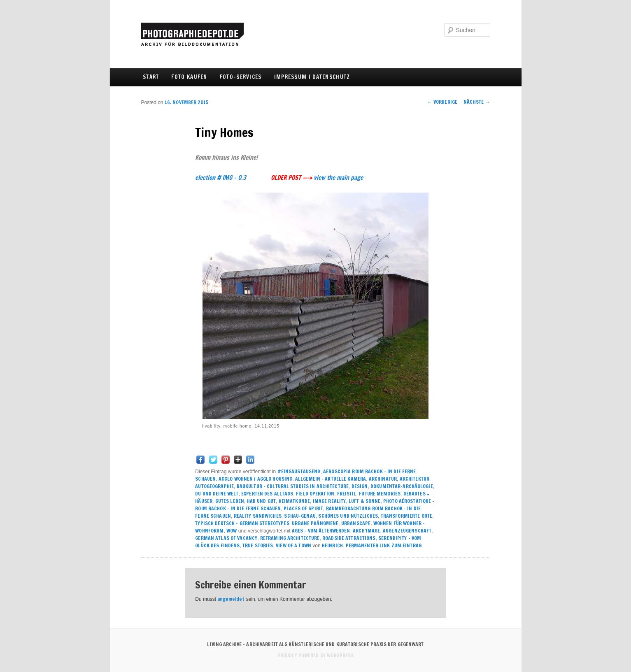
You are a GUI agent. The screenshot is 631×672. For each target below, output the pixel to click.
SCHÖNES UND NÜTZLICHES (348, 516)
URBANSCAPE (356, 523)
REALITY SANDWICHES (258, 516)
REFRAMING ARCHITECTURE (290, 538)
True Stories (258, 545)
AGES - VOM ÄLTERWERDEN (321, 531)
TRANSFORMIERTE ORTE (406, 516)
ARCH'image (366, 531)
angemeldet (231, 599)
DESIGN (360, 486)
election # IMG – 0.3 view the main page (279, 178)
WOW (232, 531)
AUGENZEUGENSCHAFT (407, 531)
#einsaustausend (299, 471)
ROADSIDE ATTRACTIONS (349, 538)
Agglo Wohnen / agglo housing (255, 479)
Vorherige (442, 102)
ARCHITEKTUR (414, 479)
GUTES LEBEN (230, 501)
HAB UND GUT (261, 501)
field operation (315, 494)
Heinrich (332, 545)
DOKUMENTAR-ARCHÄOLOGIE (402, 486)
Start (151, 77)
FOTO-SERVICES (241, 77)
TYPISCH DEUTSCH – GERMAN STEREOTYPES (242, 523)
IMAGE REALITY (329, 501)
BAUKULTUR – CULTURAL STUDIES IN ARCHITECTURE (293, 486)
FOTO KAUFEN (189, 77)
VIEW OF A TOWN (293, 545)
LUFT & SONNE (364, 501)
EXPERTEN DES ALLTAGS (267, 494)
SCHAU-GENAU (300, 516)
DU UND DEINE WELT (217, 494)
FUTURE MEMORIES (380, 494)
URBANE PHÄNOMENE (315, 523)
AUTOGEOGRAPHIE (214, 486)
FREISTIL (347, 494)
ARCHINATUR (383, 479)
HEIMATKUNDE (294, 501)
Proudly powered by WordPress (315, 655)
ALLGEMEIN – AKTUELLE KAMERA (331, 479)
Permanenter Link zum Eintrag (384, 545)
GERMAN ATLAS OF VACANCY (226, 538)
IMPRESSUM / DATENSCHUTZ (312, 77)
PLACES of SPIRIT (303, 508)
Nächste (477, 102)
